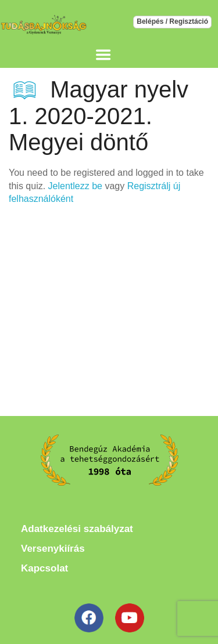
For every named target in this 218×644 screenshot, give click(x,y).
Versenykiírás (53, 549)
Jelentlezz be (75, 186)
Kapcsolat (44, 568)
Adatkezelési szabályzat (77, 529)
